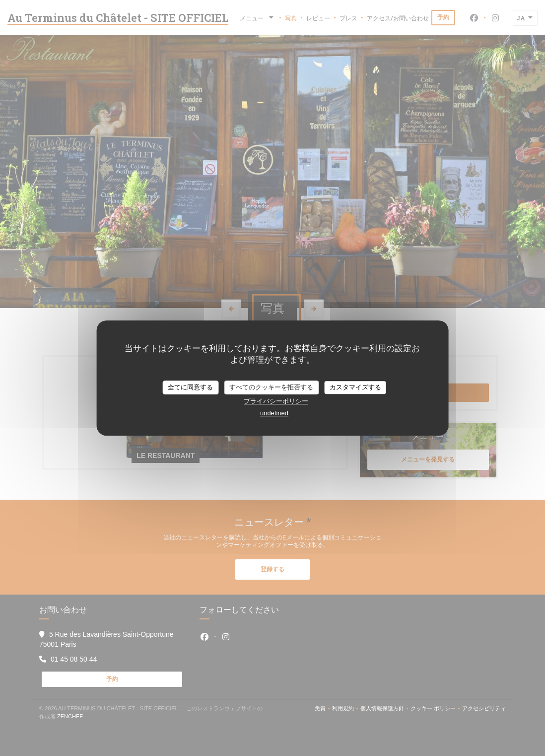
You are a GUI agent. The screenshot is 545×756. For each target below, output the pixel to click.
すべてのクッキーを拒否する (271, 387)
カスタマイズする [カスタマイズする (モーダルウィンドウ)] (355, 387)
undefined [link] (274, 413)
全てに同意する (190, 387)
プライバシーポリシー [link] (276, 401)
